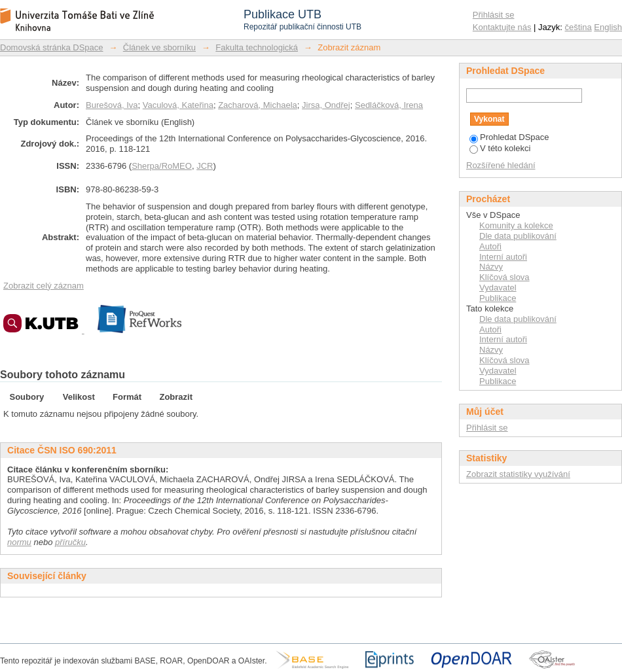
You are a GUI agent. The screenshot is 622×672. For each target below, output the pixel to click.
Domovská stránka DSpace (52, 47)
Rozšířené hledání (501, 165)
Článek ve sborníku (159, 47)
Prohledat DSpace (509, 137)
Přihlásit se (494, 15)
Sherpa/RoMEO (162, 166)
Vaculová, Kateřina (178, 105)
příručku (70, 542)
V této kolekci (500, 148)
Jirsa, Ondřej (326, 105)
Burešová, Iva (112, 105)
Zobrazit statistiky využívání (518, 474)
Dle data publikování (518, 236)
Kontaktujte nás (502, 27)
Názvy (491, 267)
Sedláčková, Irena (389, 105)
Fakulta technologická (257, 47)
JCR (205, 166)
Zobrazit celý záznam (44, 286)
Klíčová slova (504, 277)
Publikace (498, 298)
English (608, 27)
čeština (578, 27)
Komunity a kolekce (516, 225)
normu (19, 542)
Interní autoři (503, 257)
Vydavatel (498, 288)
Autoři (490, 246)
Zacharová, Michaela (258, 105)
